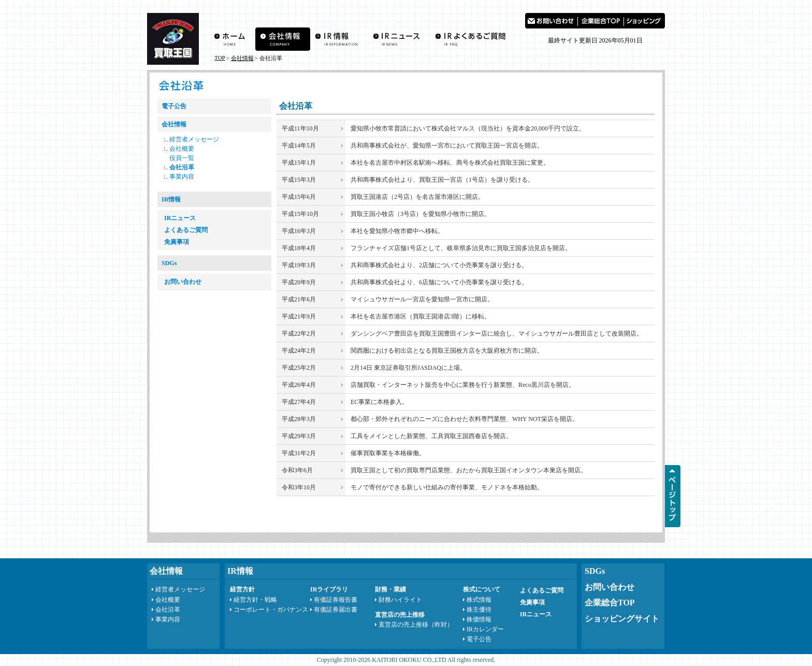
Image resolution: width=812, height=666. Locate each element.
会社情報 (283, 39)
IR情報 (339, 39)
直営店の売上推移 (400, 615)
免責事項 (177, 242)
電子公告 (174, 106)
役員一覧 (182, 158)
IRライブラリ (329, 589)
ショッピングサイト (622, 619)
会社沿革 (182, 167)
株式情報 (479, 600)
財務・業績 (390, 589)
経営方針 (242, 589)
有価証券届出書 (336, 610)
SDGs (169, 263)
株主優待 (479, 610)
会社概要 (182, 149)
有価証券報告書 (336, 600)
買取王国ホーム (232, 39)
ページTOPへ (673, 496)
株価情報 (479, 619)
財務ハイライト (400, 600)
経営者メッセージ (194, 139)
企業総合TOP (610, 603)
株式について (482, 589)
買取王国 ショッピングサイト (644, 21)
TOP (220, 57)
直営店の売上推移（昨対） (416, 625)
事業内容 (182, 177)
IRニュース (399, 39)
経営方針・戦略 (255, 600)
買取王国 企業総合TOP (601, 21)
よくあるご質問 (473, 39)
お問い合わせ (551, 21)
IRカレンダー (485, 629)
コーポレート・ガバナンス (271, 610)
